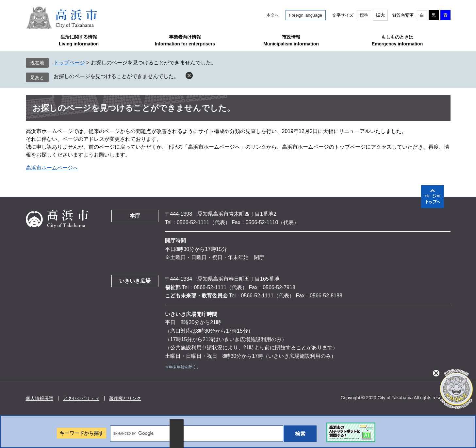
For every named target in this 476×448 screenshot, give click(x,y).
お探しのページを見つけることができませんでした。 (116, 76)
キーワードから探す (82, 433)
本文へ (273, 15)
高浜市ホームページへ (52, 168)
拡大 (380, 15)
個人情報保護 (40, 398)
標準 (364, 15)
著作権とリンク (125, 398)
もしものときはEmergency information (397, 40)
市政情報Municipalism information (291, 40)
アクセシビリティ (81, 398)
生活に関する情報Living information (79, 40)
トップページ (69, 63)
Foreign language (306, 15)
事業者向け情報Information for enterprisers (185, 40)
